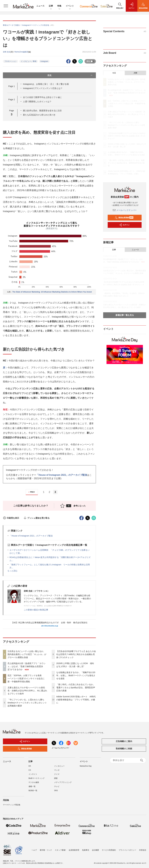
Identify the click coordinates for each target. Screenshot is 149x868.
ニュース (40, 6)
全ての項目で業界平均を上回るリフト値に (42, 97)
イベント (70, 6)
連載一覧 (32, 786)
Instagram (44, 61)
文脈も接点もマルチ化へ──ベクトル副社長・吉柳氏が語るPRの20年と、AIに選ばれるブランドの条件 (27, 691)
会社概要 (95, 850)
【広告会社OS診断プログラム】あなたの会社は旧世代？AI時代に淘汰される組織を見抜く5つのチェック (76, 654)
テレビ (57, 786)
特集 (59, 6)
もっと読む (13, 571)
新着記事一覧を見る (125, 315)
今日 (114, 73)
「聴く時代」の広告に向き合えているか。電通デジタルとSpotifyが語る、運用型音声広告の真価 (76, 688)
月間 (135, 73)
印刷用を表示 (11, 518)
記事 (51, 6)
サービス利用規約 (109, 850)
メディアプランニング (63, 782)
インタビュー (59, 766)
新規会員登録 (124, 218)
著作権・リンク (46, 850)
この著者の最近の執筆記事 (36, 610)
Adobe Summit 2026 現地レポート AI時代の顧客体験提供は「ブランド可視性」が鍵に (76, 700)
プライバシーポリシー (127, 850)
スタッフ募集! (60, 850)
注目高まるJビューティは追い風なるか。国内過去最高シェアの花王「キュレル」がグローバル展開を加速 (27, 654)
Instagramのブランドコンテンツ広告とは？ (43, 88)
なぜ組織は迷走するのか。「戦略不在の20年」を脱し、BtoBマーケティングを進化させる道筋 (76, 675)
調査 (56, 778)
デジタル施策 (34, 782)
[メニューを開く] (6, 6)
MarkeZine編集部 (21, 52)
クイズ (57, 774)
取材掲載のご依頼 (124, 749)
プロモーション (10, 61)
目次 (70, 75)
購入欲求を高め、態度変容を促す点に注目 (42, 111)
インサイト (33, 774)
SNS (56, 791)
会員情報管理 (74, 850)
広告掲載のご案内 (124, 741)
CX (30, 770)
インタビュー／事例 (29, 61)
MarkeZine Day (86, 766)
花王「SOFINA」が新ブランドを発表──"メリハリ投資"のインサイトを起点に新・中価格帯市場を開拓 (26, 678)
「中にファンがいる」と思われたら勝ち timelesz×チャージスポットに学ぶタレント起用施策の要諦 (27, 703)
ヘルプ (34, 850)
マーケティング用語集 (12, 805)
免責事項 (86, 850)
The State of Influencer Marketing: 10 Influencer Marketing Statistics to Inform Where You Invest (52, 292)
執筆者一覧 (33, 791)
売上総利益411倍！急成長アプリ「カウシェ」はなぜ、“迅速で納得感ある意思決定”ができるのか (27, 666)
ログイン (124, 225)
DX (30, 766)
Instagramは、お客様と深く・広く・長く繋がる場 (46, 84)
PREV (31, 492)
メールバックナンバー (125, 210)
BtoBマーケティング (37, 778)
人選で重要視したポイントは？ (37, 102)
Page (11, 86)
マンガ (57, 770)
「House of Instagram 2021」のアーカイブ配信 (62, 475)
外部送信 (143, 850)
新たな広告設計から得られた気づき (39, 115)
